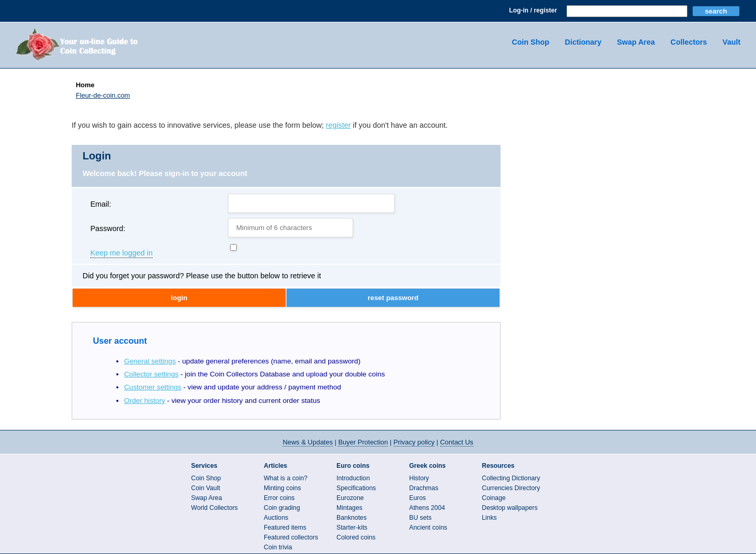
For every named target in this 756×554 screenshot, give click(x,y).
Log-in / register (533, 10)
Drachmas (424, 488)
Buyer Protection (363, 442)
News (307, 442)
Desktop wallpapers (510, 508)
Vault (732, 42)
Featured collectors (291, 537)
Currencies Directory (511, 488)
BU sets (420, 518)
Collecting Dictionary (511, 478)
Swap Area (636, 42)
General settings (150, 361)
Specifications (356, 488)
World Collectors (214, 508)
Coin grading (282, 508)
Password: (108, 228)
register (339, 125)
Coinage (494, 498)
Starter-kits (352, 528)
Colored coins (356, 537)
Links (489, 518)
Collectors (688, 42)
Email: (101, 204)
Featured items (285, 528)
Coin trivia (278, 547)
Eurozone (350, 498)
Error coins (279, 498)
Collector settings (151, 374)
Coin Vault (206, 488)
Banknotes (352, 518)
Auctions (276, 518)
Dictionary (583, 42)
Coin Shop (531, 42)
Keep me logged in (122, 253)
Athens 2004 (427, 508)
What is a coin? (286, 478)
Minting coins (282, 488)
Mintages (349, 508)
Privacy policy (414, 442)
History (419, 478)
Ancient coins (428, 528)
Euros (417, 498)
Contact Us (457, 442)
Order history (145, 401)
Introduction (353, 478)
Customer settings (153, 387)
